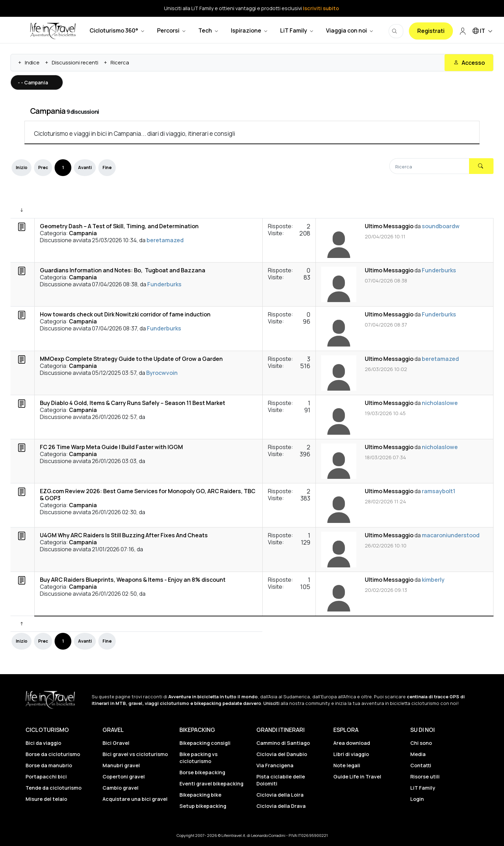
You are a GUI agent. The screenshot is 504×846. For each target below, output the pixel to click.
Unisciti (271, 703)
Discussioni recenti (75, 62)
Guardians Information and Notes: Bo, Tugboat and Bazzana (123, 270)
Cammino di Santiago (283, 743)
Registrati (431, 31)
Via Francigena (275, 765)
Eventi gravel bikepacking (211, 784)
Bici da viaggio (43, 743)
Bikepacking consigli (205, 743)
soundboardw (441, 226)
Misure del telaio (46, 799)
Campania (48, 111)
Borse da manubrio (49, 765)
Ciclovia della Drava (281, 806)
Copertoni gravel (124, 777)
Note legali (347, 765)
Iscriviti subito (321, 8)
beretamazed (165, 240)
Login (417, 799)
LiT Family (423, 788)
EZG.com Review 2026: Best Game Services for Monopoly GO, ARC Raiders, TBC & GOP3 (148, 495)
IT (484, 31)
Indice (32, 62)
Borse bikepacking (202, 772)
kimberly (433, 580)
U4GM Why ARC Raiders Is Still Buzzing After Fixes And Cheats (124, 535)
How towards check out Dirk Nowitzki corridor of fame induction (125, 314)
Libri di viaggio (351, 754)
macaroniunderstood (451, 535)
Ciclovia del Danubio (282, 754)
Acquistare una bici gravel (135, 799)
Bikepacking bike (200, 795)
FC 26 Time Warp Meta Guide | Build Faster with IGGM (111, 447)
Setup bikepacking (203, 806)
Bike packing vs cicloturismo (198, 757)
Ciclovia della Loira (280, 795)
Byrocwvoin (162, 373)
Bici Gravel (116, 743)
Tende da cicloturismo (54, 788)
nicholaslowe (440, 403)
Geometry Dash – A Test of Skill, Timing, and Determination (119, 226)
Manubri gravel (121, 765)
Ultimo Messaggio (389, 226)
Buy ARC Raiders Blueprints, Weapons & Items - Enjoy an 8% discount (133, 580)
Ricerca (120, 62)
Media (418, 754)
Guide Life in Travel (357, 777)
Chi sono (421, 743)
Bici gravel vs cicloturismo (135, 754)
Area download (352, 743)
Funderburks (164, 284)
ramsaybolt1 (439, 491)
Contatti (421, 765)
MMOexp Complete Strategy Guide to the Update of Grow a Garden (131, 359)
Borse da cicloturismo (53, 754)
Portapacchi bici (46, 777)
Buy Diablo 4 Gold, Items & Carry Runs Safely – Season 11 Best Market (133, 403)
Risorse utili (425, 777)
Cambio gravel (120, 788)
